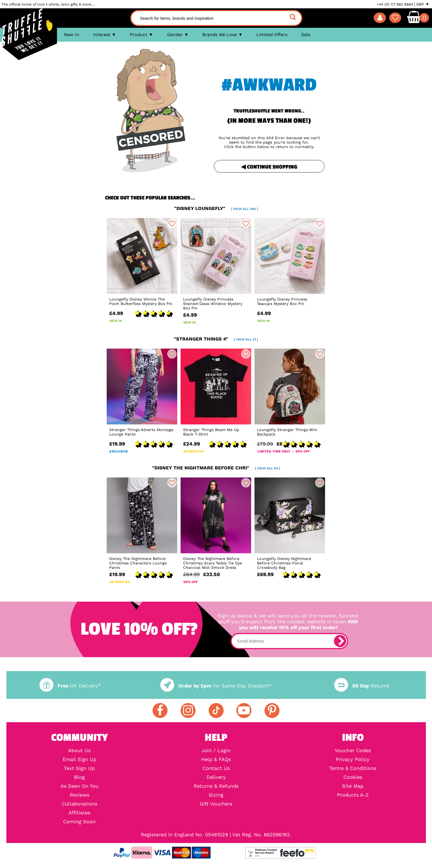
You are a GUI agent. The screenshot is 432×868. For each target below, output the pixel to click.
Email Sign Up (79, 759)
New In (72, 35)
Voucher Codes (353, 751)
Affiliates (79, 813)
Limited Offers (272, 35)
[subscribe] (340, 641)
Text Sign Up (79, 768)
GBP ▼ (423, 4)
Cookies (353, 777)
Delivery (216, 777)
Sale (306, 35)
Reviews (79, 795)
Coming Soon (79, 822)
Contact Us (216, 768)
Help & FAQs (216, 759)
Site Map (353, 786)
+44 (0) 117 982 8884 (395, 4)
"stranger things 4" (216, 339)
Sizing (216, 795)
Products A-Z (353, 795)
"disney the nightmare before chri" (216, 468)
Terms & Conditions (353, 768)
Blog (79, 777)
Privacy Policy (353, 759)
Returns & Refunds (216, 786)
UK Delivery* (70, 686)
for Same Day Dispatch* (216, 686)
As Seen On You (79, 786)
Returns (362, 686)
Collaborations (79, 804)
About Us (79, 751)
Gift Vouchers (216, 804)
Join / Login (216, 751)
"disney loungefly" (216, 208)
